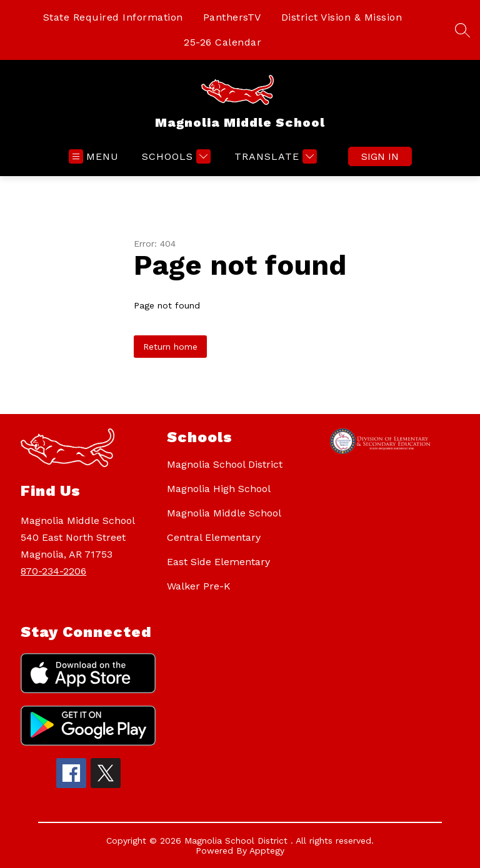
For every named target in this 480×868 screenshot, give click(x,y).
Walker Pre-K (199, 586)
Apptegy (267, 851)
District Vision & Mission (342, 17)
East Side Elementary (218, 562)
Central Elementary (214, 537)
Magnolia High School (219, 489)
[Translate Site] (274, 156)
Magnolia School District (225, 464)
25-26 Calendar (222, 42)
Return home (170, 347)
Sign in (380, 156)
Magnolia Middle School (224, 513)
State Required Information (113, 17)
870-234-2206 (53, 571)
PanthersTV (232, 17)
